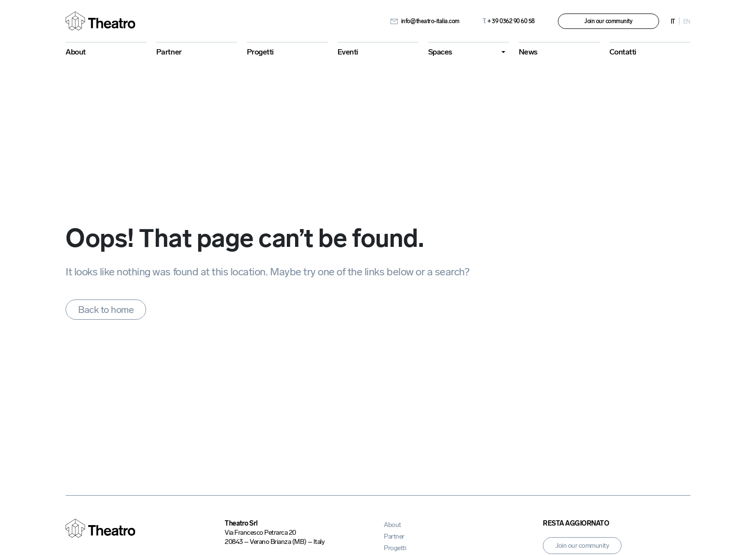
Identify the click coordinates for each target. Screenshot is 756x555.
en (687, 22)
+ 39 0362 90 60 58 (509, 21)
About (76, 52)
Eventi (348, 52)
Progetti (260, 52)
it (673, 22)
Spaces (440, 52)
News (528, 52)
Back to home (106, 310)
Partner (169, 52)
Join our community (608, 21)
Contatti (623, 52)
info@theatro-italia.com (425, 21)
